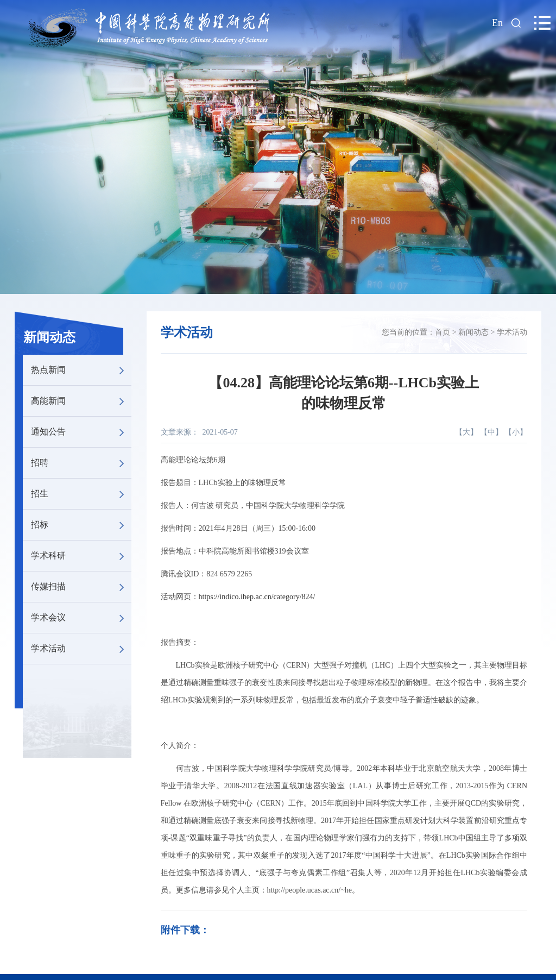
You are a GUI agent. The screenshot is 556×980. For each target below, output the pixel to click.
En (497, 23)
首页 (443, 332)
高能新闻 (81, 401)
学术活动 (81, 649)
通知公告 (81, 432)
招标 (81, 525)
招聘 (81, 463)
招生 (81, 494)
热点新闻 (81, 370)
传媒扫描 (81, 587)
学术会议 (81, 618)
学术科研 (81, 556)
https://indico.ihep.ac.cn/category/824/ (257, 597)
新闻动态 (49, 337)
